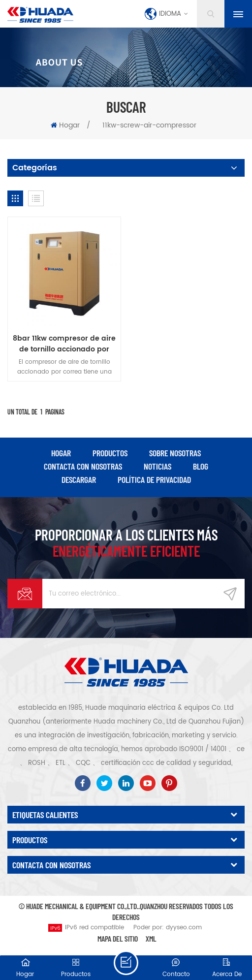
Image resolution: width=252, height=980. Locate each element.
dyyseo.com (184, 928)
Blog (201, 466)
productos (110, 453)
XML (151, 938)
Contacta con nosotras (83, 466)
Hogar (65, 125)
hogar (61, 453)
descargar (79, 479)
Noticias (157, 466)
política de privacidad (154, 479)
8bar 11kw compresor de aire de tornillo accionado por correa (64, 344)
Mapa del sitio (118, 938)
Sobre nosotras (175, 453)
